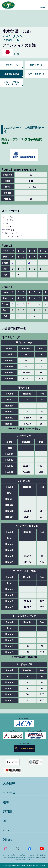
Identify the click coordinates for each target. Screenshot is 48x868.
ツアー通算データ (36, 74)
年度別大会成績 (12, 74)
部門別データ (36, 65)
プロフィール (12, 65)
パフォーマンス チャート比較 (12, 83)
